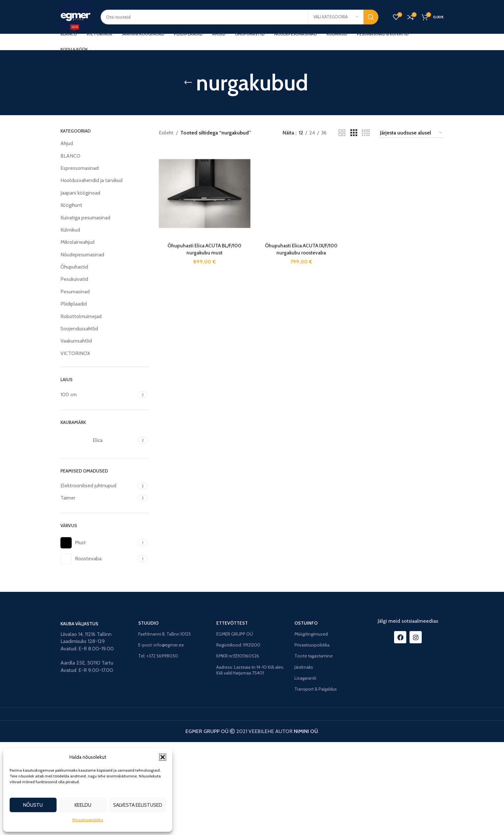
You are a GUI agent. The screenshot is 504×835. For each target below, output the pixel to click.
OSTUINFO (306, 716)
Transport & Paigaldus (316, 782)
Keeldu (83, 805)
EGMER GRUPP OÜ (235, 727)
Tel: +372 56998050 (158, 749)
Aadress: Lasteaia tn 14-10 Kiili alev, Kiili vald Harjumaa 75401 (250, 763)
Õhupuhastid (74, 267)
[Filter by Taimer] (98, 498)
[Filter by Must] (98, 543)
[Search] (239, 17)
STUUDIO (148, 716)
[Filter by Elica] (98, 440)
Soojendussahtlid (79, 329)
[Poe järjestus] (411, 133)
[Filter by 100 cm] (98, 395)
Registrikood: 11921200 (238, 738)
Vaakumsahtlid (76, 341)
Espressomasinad (80, 168)
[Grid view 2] (342, 133)
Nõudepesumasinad (82, 255)
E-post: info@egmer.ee (161, 738)
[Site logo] (76, 16)
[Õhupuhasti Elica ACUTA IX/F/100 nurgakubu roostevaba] (301, 389)
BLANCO (70, 156)
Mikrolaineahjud (77, 242)
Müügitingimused (311, 727)
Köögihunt (71, 205)
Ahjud (67, 143)
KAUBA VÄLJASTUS (79, 717)
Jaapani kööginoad (80, 193)
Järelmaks (304, 760)
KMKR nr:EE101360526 (238, 749)
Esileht (166, 133)
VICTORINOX (75, 353)
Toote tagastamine (314, 749)
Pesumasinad (75, 292)
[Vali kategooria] (336, 17)
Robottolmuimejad (81, 316)
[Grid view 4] (366, 133)
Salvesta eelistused (138, 805)
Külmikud (70, 230)
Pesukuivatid (74, 279)
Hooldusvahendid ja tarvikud (91, 180)
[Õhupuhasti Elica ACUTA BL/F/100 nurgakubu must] (204, 193)
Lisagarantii (305, 771)
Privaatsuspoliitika (88, 820)
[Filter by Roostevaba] (98, 559)
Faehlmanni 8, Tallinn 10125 (165, 727)
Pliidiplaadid (74, 304)
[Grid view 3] (354, 133)
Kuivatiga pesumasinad (85, 218)
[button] (163, 757)
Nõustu (33, 805)
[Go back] (188, 83)
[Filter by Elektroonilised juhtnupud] (98, 486)
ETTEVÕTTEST (232, 716)
